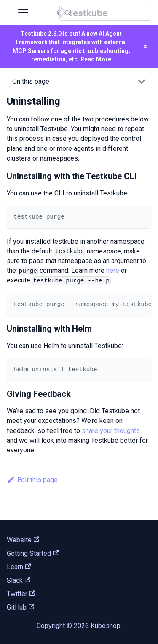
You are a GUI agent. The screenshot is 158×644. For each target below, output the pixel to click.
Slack (19, 580)
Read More (96, 59)
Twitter (21, 594)
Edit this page (32, 480)
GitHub (20, 607)
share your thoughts (111, 431)
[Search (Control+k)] (105, 13)
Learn (19, 567)
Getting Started (33, 553)
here (113, 271)
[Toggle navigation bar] (23, 13)
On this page (31, 81)
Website (23, 540)
